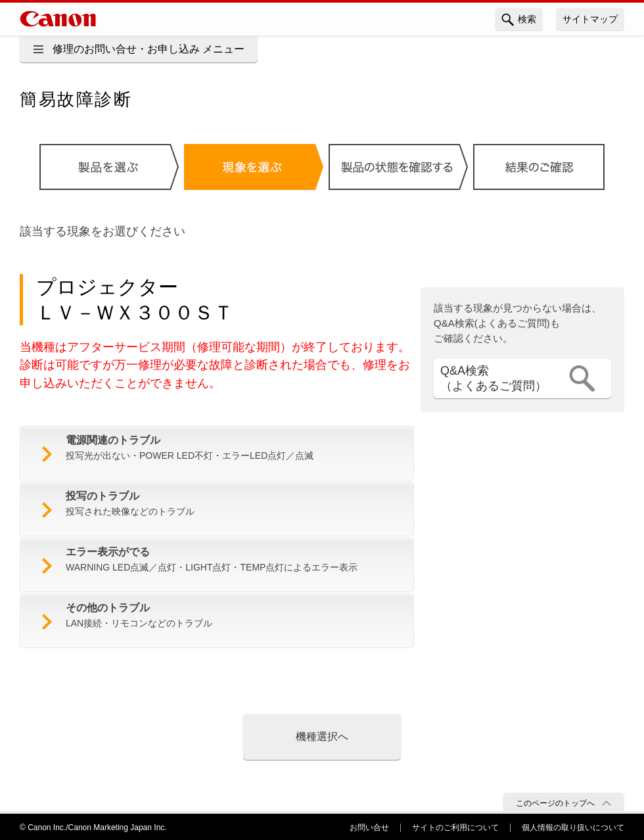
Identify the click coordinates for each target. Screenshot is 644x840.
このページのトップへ (555, 803)
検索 (519, 20)
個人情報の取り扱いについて (573, 828)
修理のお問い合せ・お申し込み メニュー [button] (149, 49)
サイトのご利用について (455, 828)
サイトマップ (590, 19)
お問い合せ (369, 828)
